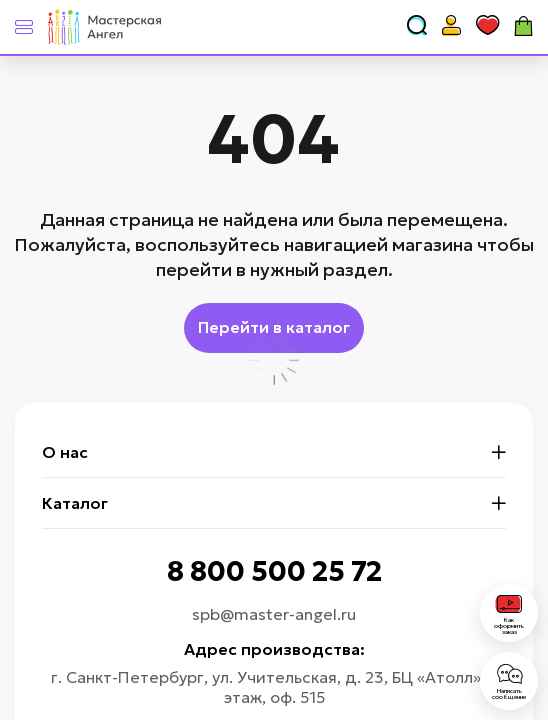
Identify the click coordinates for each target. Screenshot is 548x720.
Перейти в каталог (274, 327)
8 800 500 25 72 (274, 571)
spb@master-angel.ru (274, 614)
